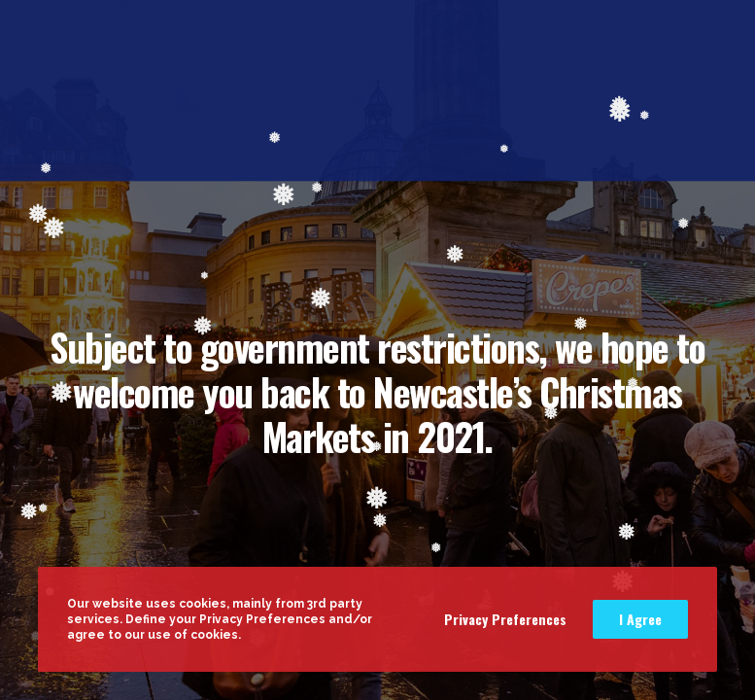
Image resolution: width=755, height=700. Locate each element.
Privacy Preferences (505, 619)
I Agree (640, 619)
